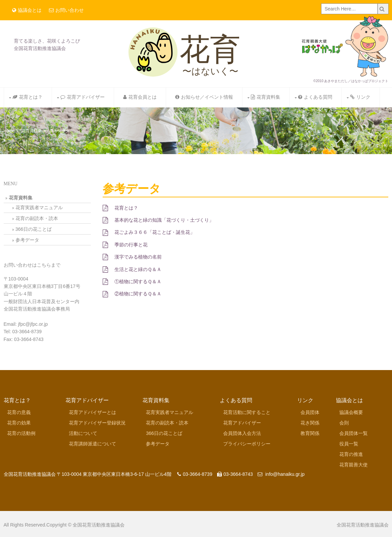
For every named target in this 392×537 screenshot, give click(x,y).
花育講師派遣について (93, 444)
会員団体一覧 (354, 433)
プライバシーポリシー (247, 444)
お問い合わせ (66, 10)
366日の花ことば (34, 229)
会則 (344, 423)
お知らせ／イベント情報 (204, 97)
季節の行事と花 (125, 245)
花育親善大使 (354, 465)
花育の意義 (19, 412)
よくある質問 (315, 97)
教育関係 (310, 433)
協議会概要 (351, 412)
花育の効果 (19, 423)
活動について (83, 433)
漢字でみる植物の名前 (132, 257)
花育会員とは (140, 97)
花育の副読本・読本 (37, 218)
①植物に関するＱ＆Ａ (132, 282)
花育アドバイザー (83, 97)
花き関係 (310, 423)
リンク (360, 97)
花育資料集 (266, 97)
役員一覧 (349, 444)
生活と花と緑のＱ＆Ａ (132, 269)
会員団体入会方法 (242, 433)
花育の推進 (351, 454)
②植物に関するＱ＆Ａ (132, 294)
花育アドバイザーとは (93, 412)
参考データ (59, 131)
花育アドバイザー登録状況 (97, 423)
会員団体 (310, 412)
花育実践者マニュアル (39, 208)
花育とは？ (28, 97)
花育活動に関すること (247, 412)
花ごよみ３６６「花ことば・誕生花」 (149, 232)
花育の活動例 (21, 433)
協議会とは (27, 10)
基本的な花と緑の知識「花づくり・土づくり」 (158, 220)
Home (9, 131)
